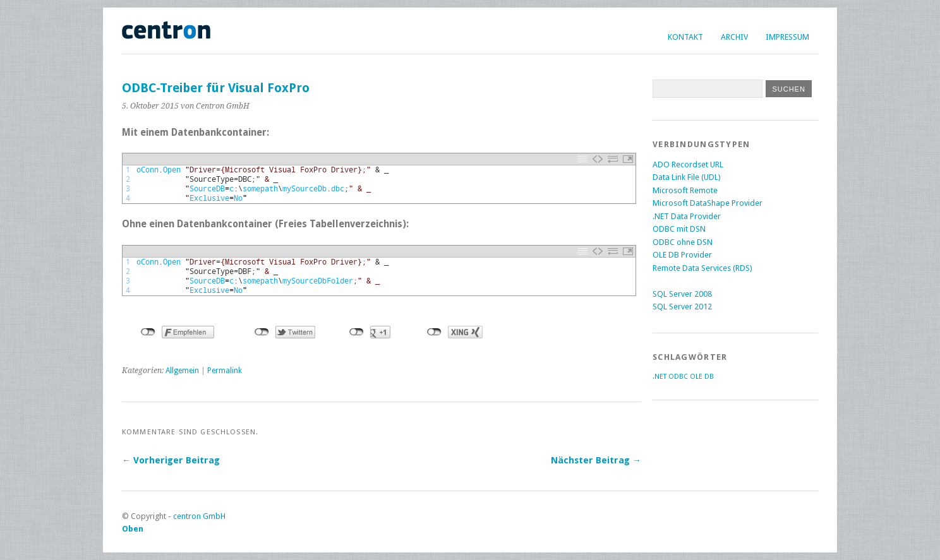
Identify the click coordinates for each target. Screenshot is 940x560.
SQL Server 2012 (682, 307)
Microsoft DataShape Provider (708, 203)
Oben (133, 529)
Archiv (734, 37)
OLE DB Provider (682, 255)
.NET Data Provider (687, 216)
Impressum (787, 37)
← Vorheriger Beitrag (171, 460)
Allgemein (182, 371)
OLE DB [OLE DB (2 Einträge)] (702, 377)
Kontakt (685, 37)
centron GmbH (199, 516)
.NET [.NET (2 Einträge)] (660, 377)
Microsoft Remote (685, 190)
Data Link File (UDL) (687, 177)
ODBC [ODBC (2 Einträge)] (678, 377)
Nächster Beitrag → (596, 460)
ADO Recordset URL (688, 164)
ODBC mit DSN (679, 229)
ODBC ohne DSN (683, 242)
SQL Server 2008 (682, 294)
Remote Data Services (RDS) (702, 268)
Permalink (225, 371)
